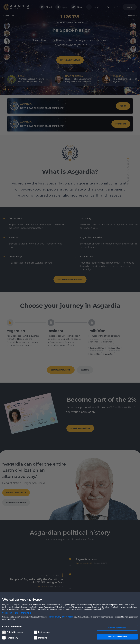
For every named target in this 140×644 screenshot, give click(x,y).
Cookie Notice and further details (17, 613)
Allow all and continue (117, 637)
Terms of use (55, 617)
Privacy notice (67, 617)
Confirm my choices (117, 628)
